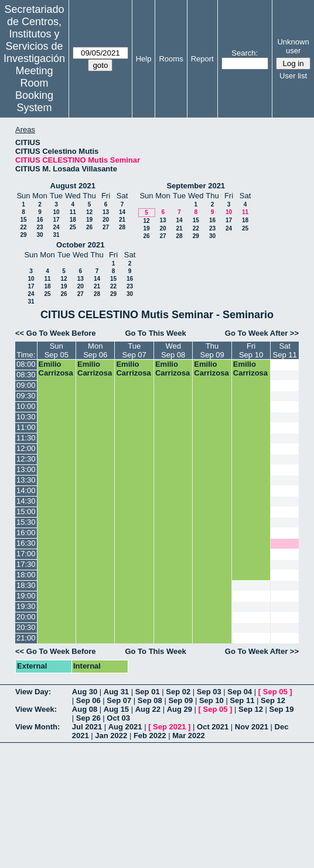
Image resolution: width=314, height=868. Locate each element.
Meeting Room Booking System (34, 89)
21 (122, 220)
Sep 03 (209, 692)
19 (89, 220)
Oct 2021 (213, 727)
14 (122, 212)
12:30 (26, 459)
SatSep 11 (285, 350)
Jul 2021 (87, 727)
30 (40, 235)
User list (293, 76)
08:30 (26, 375)
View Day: (33, 692)
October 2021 (80, 245)
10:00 (26, 406)
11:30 (26, 438)
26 (89, 227)
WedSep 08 (173, 350)
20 (106, 220)
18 (73, 220)
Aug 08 (85, 709)
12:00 (26, 448)
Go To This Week (155, 333)
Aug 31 (116, 692)
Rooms (171, 59)
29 (23, 235)
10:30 (26, 417)
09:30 (26, 396)
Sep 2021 (169, 727)
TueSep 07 (134, 350)
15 (23, 220)
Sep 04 (240, 692)
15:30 (26, 522)
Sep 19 (282, 709)
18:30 (26, 585)
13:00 (26, 469)
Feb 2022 (150, 736)
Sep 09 (180, 700)
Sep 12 (273, 700)
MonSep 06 (95, 350)
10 (56, 212)
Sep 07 (119, 700)
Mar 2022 (189, 736)
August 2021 (73, 186)
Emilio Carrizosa (56, 368)
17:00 (26, 554)
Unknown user (293, 46)
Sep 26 (88, 718)
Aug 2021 (125, 727)
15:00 (26, 511)
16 (40, 220)
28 (122, 227)
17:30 (26, 564)
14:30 (26, 501)
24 (56, 227)
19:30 (26, 606)
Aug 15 (116, 709)
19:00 (26, 596)
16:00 (26, 533)
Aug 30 (85, 692)
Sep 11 (242, 700)
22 (23, 227)
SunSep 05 (57, 350)
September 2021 (196, 186)
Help (144, 59)
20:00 (26, 617)
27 (106, 227)
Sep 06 (88, 700)
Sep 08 (150, 700)
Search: (245, 53)
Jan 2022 (111, 736)
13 (106, 212)
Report (202, 59)
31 (56, 235)
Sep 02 (178, 692)
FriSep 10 (251, 350)
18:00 (26, 575)
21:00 (26, 638)
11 (73, 212)
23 (40, 227)
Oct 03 (118, 718)
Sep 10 (211, 700)
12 (89, 212)
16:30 (26, 543)
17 (56, 220)
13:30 (26, 480)
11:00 (26, 427)
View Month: (37, 727)
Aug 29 (180, 709)
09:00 (26, 385)
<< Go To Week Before (56, 333)
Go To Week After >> (262, 333)
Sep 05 (275, 692)
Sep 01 (148, 692)
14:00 (26, 490)
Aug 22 (148, 709)
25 (73, 227)
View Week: (36, 709)
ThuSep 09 (212, 350)
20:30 (26, 627)
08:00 (26, 364)
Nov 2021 (252, 727)
